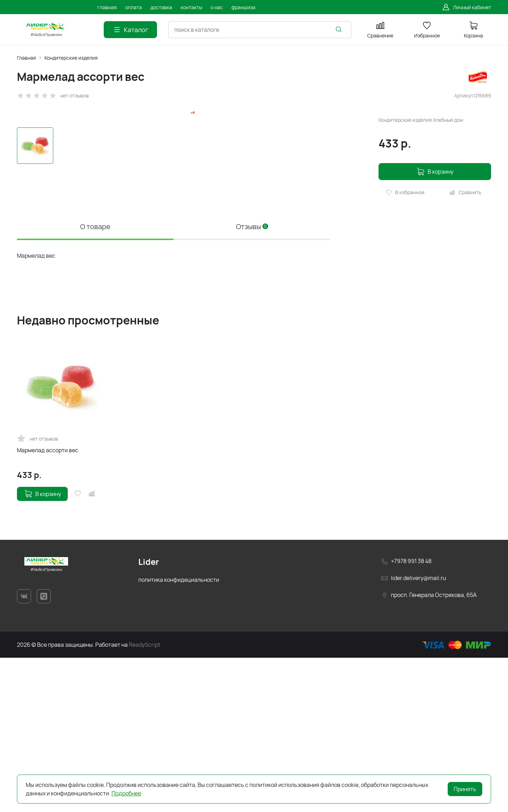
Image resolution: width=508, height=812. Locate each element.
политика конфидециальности (179, 734)
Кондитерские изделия (71, 58)
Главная (26, 58)
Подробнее (126, 793)
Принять (465, 789)
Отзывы (252, 381)
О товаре (95, 381)
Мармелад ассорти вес (48, 604)
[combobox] (260, 30)
